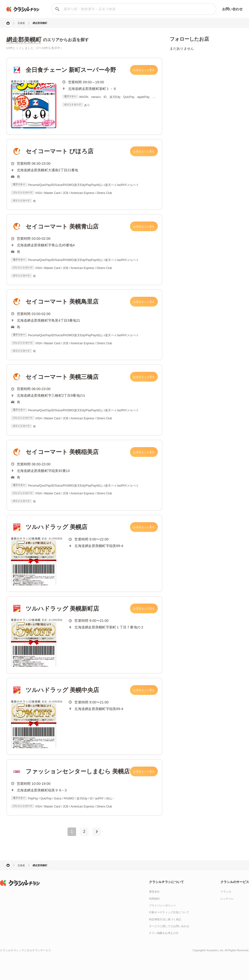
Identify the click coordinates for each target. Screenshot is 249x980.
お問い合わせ (233, 9)
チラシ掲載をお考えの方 (164, 933)
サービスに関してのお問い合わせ (169, 926)
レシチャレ (227, 899)
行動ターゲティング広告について (169, 912)
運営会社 (154, 892)
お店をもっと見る (144, 70)
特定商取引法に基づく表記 (165, 919)
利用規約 (154, 899)
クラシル (226, 892)
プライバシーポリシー (162, 905)
